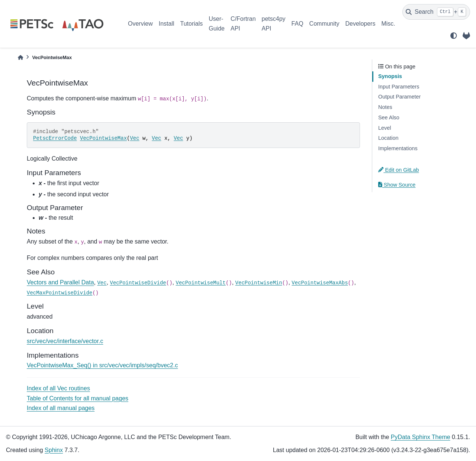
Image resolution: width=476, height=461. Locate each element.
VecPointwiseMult (200, 283)
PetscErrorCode (55, 138)
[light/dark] (454, 36)
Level (385, 128)
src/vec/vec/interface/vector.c (65, 341)
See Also (389, 117)
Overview (140, 24)
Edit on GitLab (399, 170)
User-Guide (217, 24)
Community (324, 24)
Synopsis (390, 76)
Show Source (397, 185)
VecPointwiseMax (103, 138)
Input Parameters (399, 87)
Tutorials (191, 24)
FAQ (297, 24)
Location (388, 138)
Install (167, 24)
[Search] (436, 12)
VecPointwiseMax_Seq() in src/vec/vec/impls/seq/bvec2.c (102, 365)
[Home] (20, 57)
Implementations (398, 148)
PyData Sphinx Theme (421, 437)
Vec (134, 138)
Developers (361, 24)
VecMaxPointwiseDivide (59, 293)
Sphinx (54, 450)
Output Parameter (399, 97)
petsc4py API (274, 24)
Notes (385, 107)
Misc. (388, 24)
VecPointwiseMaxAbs (320, 283)
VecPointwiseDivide (138, 283)
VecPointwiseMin (259, 283)
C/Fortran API (243, 24)
